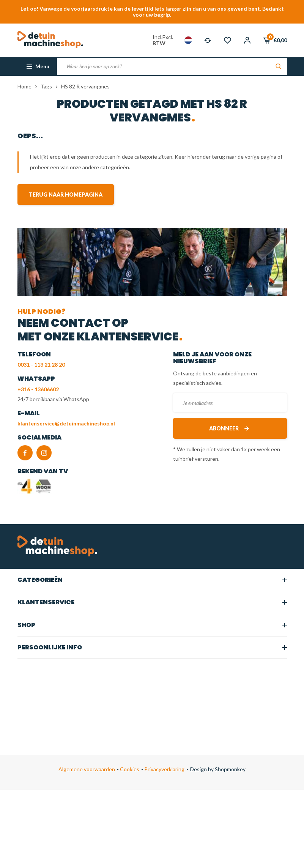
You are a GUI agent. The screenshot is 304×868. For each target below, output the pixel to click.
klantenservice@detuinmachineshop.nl (66, 423)
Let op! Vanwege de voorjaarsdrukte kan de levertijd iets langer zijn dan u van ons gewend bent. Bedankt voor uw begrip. (152, 12)
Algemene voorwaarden (87, 769)
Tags (46, 86)
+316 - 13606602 (38, 389)
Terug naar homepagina (66, 195)
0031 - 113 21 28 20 (41, 365)
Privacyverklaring (164, 769)
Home (24, 86)
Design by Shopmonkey (218, 769)
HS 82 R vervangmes (85, 86)
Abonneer (230, 428)
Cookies (129, 769)
